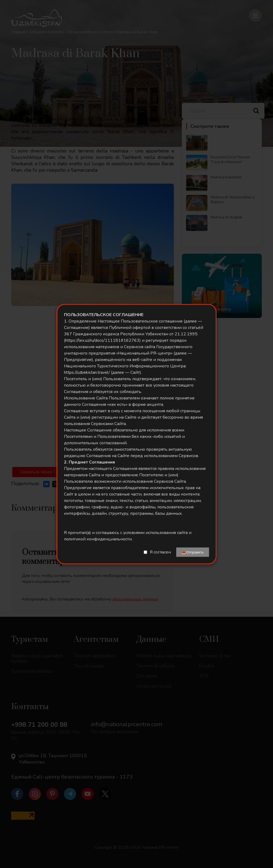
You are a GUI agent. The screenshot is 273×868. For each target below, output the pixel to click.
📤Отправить (193, 552)
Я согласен (160, 552)
